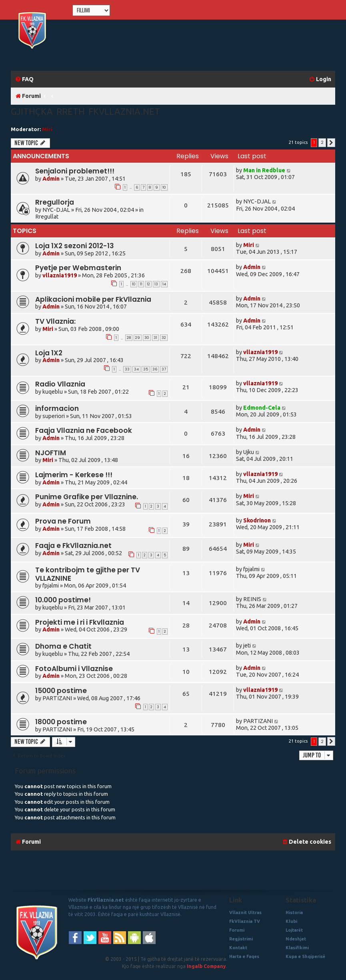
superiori (54, 416)
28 (129, 338)
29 (138, 338)
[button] (331, 143)
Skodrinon (257, 520)
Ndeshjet (296, 939)
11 (141, 284)
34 (136, 369)
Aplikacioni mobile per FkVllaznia (93, 299)
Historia (294, 912)
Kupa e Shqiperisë (305, 956)
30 (147, 338)
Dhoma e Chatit (63, 646)
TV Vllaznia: (55, 321)
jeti (247, 645)
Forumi (237, 930)
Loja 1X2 (49, 353)
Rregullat (47, 217)
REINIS (252, 599)
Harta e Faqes (244, 956)
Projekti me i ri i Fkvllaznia (80, 622)
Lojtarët (294, 930)
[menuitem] (24, 79)
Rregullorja (55, 202)
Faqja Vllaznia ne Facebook (84, 430)
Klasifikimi (297, 948)
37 (164, 369)
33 (127, 369)
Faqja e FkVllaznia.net (73, 546)
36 (155, 369)
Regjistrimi (241, 939)
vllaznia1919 (60, 275)
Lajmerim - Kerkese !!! (74, 475)
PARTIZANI (57, 698)
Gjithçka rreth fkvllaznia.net (85, 111)
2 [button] (322, 142)
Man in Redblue (264, 170)
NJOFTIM (51, 453)
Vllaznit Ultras (245, 912)
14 (164, 284)
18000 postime (61, 722)
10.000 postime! (63, 600)
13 (156, 284)
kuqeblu (53, 392)
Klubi (291, 921)
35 (146, 369)
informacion (57, 408)
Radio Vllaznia (60, 384)
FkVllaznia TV (245, 921)
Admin (51, 179)
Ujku (249, 452)
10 (164, 187)
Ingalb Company (206, 966)
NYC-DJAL (56, 210)
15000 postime (61, 691)
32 (164, 338)
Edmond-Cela (262, 408)
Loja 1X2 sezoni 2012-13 (75, 246)
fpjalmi (51, 586)
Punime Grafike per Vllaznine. (87, 497)
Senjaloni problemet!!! (75, 171)
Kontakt (238, 948)
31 (155, 338)
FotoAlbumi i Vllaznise (74, 669)
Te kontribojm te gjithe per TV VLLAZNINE (88, 574)
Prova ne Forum (63, 521)
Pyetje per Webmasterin (78, 268)
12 (148, 284)
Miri (47, 129)
